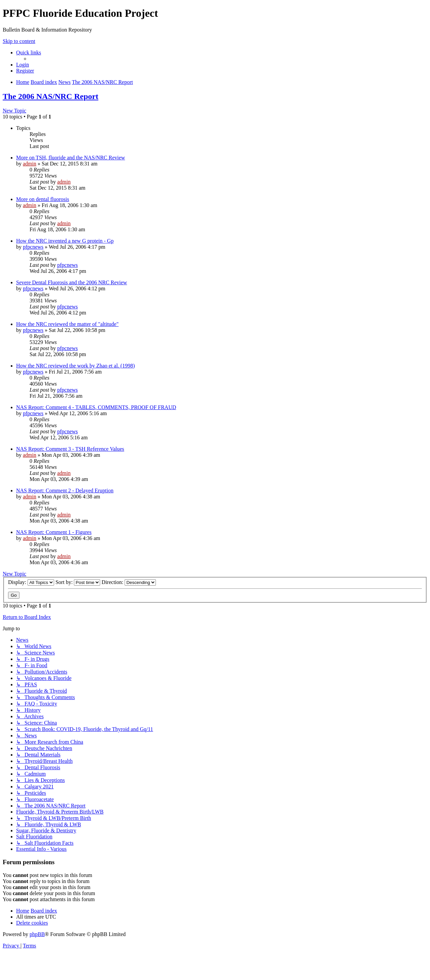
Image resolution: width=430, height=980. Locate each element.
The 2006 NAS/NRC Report (51, 96)
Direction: (129, 582)
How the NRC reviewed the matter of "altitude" (67, 324)
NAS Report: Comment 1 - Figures (54, 532)
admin (30, 164)
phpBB (37, 934)
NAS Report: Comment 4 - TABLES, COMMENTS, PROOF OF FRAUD (96, 407)
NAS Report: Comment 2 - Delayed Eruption (65, 491)
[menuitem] (23, 65)
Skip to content (19, 41)
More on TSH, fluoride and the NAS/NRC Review (71, 158)
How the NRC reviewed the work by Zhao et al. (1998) (75, 366)
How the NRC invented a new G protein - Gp (65, 241)
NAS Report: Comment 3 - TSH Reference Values (70, 449)
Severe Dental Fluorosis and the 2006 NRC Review (72, 282)
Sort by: (78, 582)
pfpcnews (33, 247)
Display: (31, 582)
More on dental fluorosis (43, 199)
